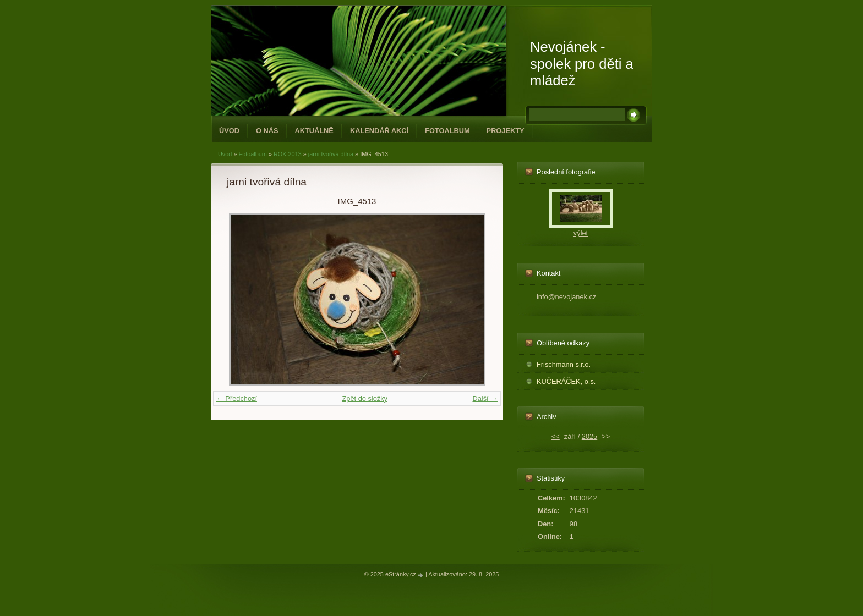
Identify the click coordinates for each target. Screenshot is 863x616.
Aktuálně (314, 131)
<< (556, 436)
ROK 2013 (288, 154)
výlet (581, 233)
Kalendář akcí (379, 131)
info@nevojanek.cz (566, 297)
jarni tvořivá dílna (331, 154)
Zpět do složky (365, 398)
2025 (589, 436)
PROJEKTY (506, 131)
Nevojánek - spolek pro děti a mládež (582, 64)
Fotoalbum (447, 131)
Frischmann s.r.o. (564, 364)
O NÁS (267, 131)
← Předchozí (237, 398)
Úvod (229, 131)
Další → (485, 398)
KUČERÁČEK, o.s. (566, 381)
